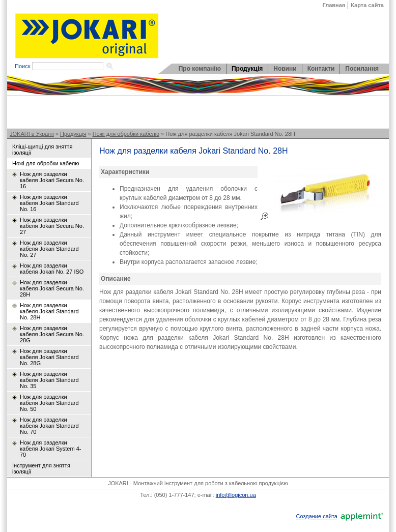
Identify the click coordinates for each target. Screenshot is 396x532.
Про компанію (200, 69)
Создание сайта (316, 516)
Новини (285, 69)
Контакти (321, 69)
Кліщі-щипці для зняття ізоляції (42, 150)
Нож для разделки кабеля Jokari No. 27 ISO (52, 269)
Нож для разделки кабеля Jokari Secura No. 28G (52, 334)
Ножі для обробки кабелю (126, 134)
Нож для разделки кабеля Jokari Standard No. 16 (49, 203)
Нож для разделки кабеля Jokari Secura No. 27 (52, 226)
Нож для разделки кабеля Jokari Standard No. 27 (49, 249)
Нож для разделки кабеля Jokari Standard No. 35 (49, 380)
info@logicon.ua (236, 495)
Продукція (247, 69)
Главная (334, 5)
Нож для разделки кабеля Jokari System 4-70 (50, 449)
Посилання (362, 69)
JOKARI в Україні (32, 134)
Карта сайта (367, 5)
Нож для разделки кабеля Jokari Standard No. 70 (49, 426)
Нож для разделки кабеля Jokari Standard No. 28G (49, 357)
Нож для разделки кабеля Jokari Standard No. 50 (49, 403)
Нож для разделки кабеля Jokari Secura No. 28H (52, 288)
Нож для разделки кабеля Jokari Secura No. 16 (52, 180)
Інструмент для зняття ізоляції (41, 468)
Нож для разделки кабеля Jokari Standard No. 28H (230, 134)
